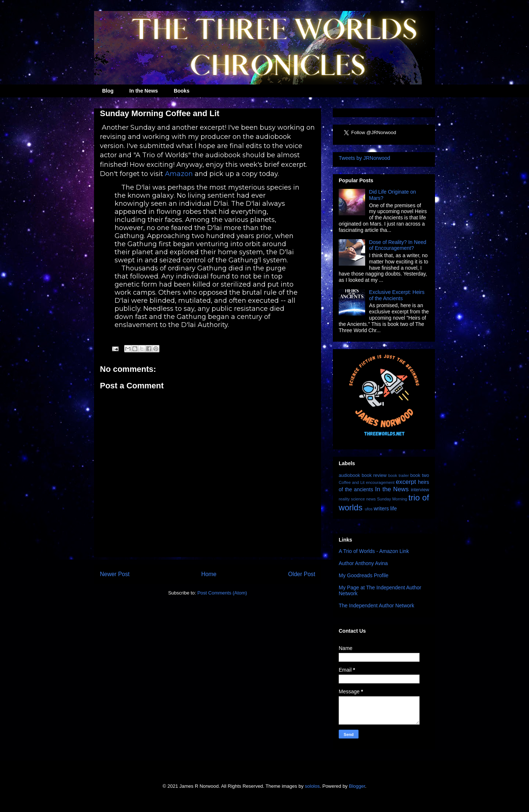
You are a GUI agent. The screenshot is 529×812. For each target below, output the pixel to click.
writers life (385, 509)
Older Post (302, 574)
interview (420, 490)
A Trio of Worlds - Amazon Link (374, 551)
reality (344, 499)
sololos (312, 786)
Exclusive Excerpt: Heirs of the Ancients (397, 295)
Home (209, 574)
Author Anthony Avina (363, 563)
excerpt (406, 482)
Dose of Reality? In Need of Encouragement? (398, 245)
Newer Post (115, 574)
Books (182, 91)
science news (363, 499)
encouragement (380, 482)
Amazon (179, 174)
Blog (108, 91)
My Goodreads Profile (364, 575)
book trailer (399, 475)
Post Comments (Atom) (222, 593)
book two (420, 475)
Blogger (357, 786)
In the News (144, 91)
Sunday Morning (392, 499)
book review (374, 475)
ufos (369, 509)
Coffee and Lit (352, 482)
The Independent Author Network (376, 606)
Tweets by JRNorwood (364, 158)
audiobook (349, 475)
